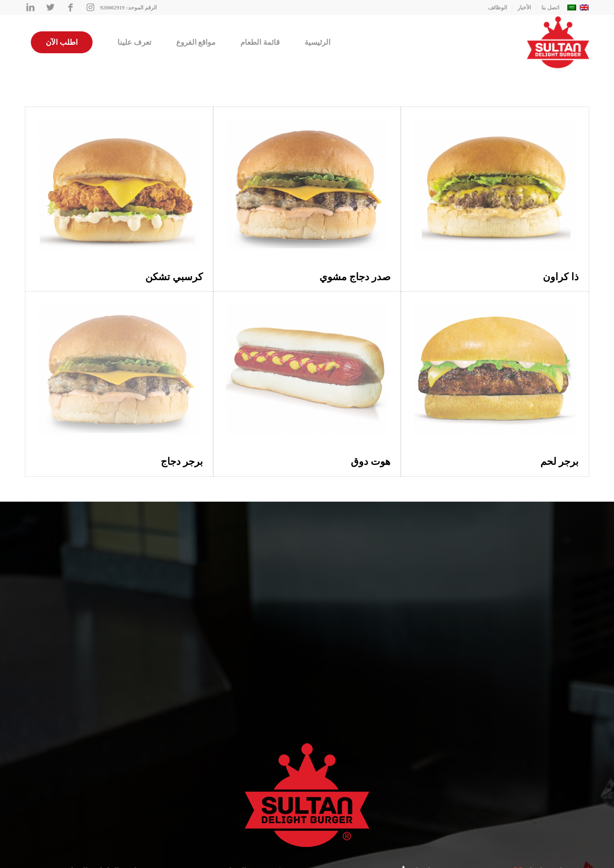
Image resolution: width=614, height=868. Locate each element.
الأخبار (524, 7)
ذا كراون (561, 277)
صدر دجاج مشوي (355, 277)
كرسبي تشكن (174, 277)
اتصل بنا (550, 7)
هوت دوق (371, 461)
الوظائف (498, 7)
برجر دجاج (182, 461)
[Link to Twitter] (50, 7)
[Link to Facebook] (70, 7)
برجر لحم (560, 461)
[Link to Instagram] (90, 7)
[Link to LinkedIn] (30, 7)
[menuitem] (317, 42)
